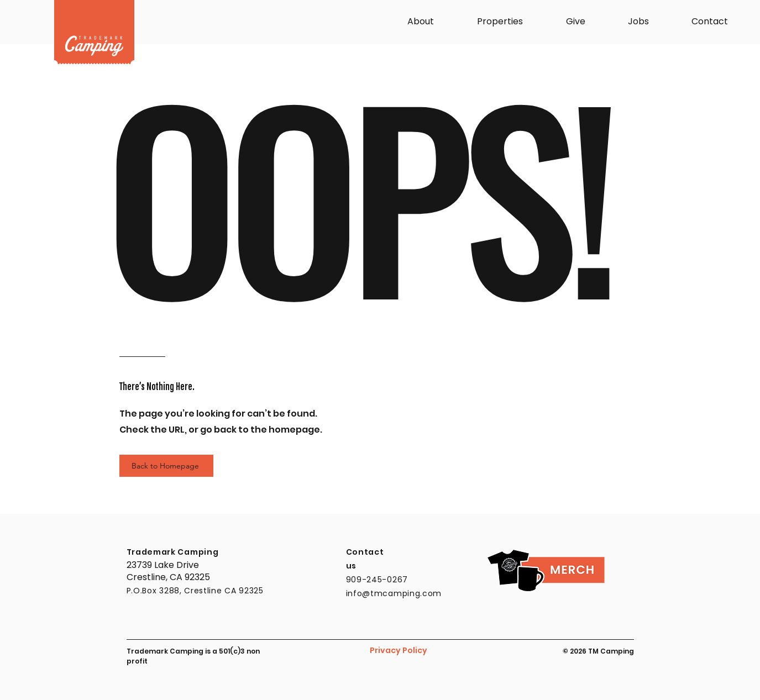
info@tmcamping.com (394, 593)
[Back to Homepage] (166, 466)
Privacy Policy (399, 650)
